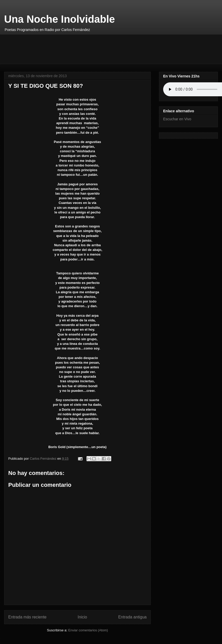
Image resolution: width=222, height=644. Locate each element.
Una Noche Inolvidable (60, 19)
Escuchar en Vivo (177, 119)
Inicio (82, 617)
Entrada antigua (132, 617)
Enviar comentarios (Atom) (88, 630)
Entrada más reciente (27, 617)
